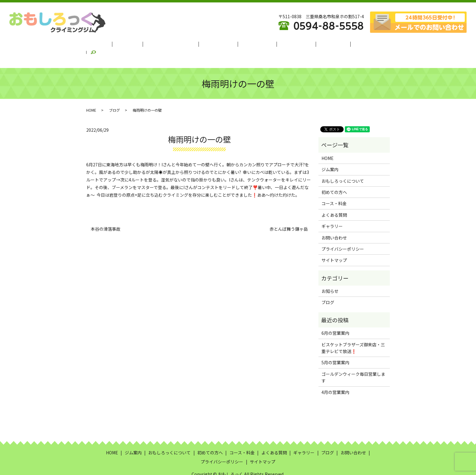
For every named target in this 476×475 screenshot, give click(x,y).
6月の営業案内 (335, 318)
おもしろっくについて (178, 43)
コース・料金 (254, 43)
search (367, 44)
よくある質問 (288, 43)
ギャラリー (320, 43)
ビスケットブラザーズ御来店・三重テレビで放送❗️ (353, 333)
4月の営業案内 (335, 377)
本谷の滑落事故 (106, 214)
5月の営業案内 (335, 348)
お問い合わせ (334, 222)
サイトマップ (334, 245)
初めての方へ (220, 43)
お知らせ (330, 276)
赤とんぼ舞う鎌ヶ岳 (289, 214)
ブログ (345, 43)
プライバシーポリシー (343, 234)
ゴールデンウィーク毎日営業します (353, 362)
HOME (116, 43)
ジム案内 (139, 43)
